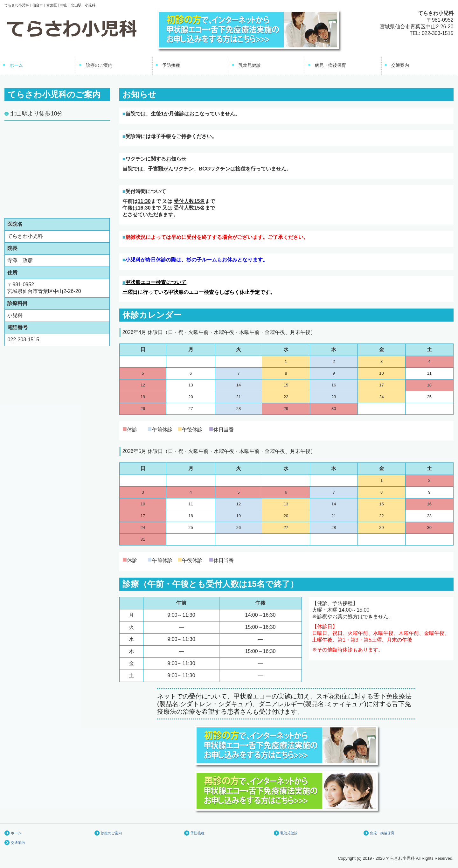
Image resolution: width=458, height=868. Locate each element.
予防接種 (171, 65)
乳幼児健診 (250, 65)
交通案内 (400, 65)
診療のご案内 (99, 65)
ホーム (16, 65)
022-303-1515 (438, 33)
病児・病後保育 (330, 65)
